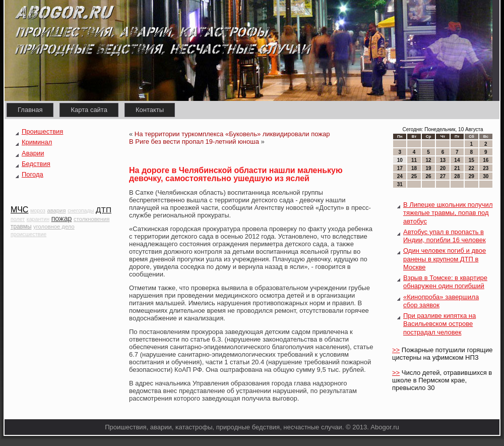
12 (428, 160)
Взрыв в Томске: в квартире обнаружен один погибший (445, 282)
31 (400, 184)
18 (414, 168)
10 (400, 160)
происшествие (28, 234)
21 (457, 168)
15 (471, 160)
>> (396, 350)
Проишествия (42, 131)
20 (443, 168)
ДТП (104, 210)
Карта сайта (89, 110)
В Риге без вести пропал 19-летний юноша (194, 142)
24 (400, 176)
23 (486, 168)
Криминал (37, 142)
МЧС (19, 210)
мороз (38, 210)
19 (428, 168)
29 (471, 176)
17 (400, 168)
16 (486, 160)
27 (443, 176)
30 (486, 176)
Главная (30, 110)
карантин (38, 219)
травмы (21, 227)
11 (414, 160)
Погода (33, 174)
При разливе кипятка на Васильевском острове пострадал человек (439, 324)
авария (57, 210)
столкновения (91, 219)
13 (443, 160)
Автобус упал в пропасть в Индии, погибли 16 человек (445, 236)
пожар (62, 218)
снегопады (81, 210)
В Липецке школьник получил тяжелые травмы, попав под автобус (448, 213)
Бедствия (36, 164)
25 (414, 176)
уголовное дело (54, 227)
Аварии (33, 153)
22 (471, 168)
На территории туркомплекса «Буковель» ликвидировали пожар (232, 134)
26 (428, 176)
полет (18, 219)
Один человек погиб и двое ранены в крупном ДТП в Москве (445, 259)
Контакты (150, 110)
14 (457, 160)
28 (457, 176)
